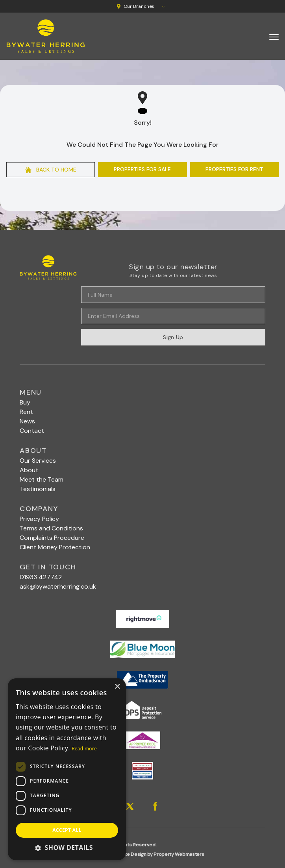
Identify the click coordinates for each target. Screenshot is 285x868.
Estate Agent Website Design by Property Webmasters (143, 854)
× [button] (117, 687)
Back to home (51, 170)
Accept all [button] (67, 830)
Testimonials (38, 489)
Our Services (38, 461)
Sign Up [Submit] (173, 337)
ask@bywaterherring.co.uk (58, 586)
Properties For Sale (142, 169)
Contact (32, 431)
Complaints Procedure (52, 538)
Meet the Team (42, 479)
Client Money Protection (55, 547)
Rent (26, 412)
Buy (25, 402)
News (27, 421)
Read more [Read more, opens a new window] (84, 749)
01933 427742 (41, 577)
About (29, 470)
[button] (67, 848)
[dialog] (67, 769)
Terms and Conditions (51, 528)
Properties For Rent (234, 169)
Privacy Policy (39, 519)
